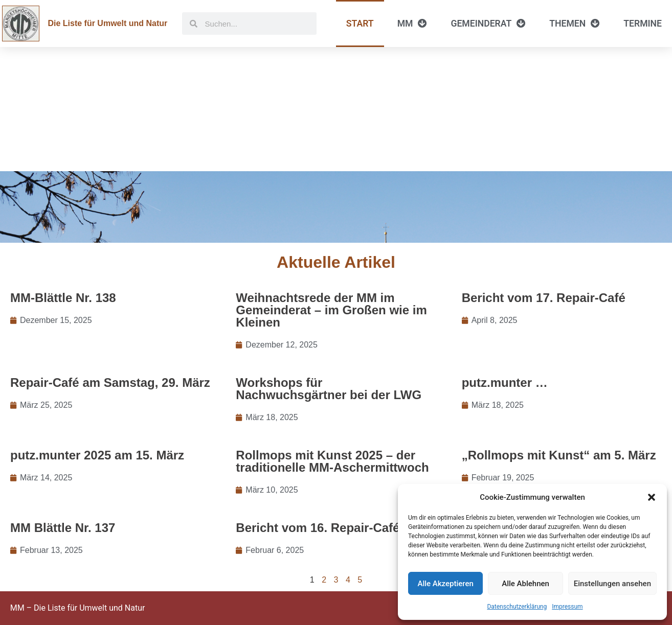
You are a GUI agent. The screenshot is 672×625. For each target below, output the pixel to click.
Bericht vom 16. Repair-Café (318, 528)
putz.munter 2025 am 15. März (97, 455)
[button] (652, 497)
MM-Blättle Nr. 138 (63, 298)
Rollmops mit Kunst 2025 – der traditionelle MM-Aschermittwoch (332, 461)
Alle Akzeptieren (445, 584)
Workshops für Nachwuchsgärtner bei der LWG (329, 389)
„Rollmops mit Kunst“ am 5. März (559, 455)
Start (360, 24)
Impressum (567, 607)
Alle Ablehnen (525, 584)
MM (412, 24)
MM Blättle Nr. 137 (63, 528)
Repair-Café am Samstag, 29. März (110, 383)
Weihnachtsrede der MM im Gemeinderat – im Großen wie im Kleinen (331, 310)
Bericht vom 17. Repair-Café (544, 298)
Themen (575, 24)
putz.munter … (505, 383)
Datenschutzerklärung (517, 607)
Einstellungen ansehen (612, 584)
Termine (643, 24)
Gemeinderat (488, 24)
